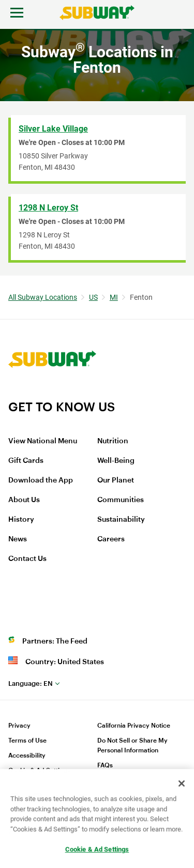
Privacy (19, 726)
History (21, 520)
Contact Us (27, 559)
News (18, 539)
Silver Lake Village (53, 129)
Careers (111, 539)
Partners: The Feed (55, 641)
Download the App (41, 480)
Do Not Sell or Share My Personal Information (132, 745)
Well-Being (116, 461)
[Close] (182, 784)
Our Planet (116, 480)
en (31, 684)
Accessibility (27, 756)
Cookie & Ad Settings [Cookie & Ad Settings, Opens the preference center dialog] (97, 850)
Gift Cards (26, 461)
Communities (121, 500)
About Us (24, 500)
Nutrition (113, 441)
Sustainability (121, 520)
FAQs (105, 765)
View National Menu (43, 441)
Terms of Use (27, 741)
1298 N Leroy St (48, 208)
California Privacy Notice (134, 726)
